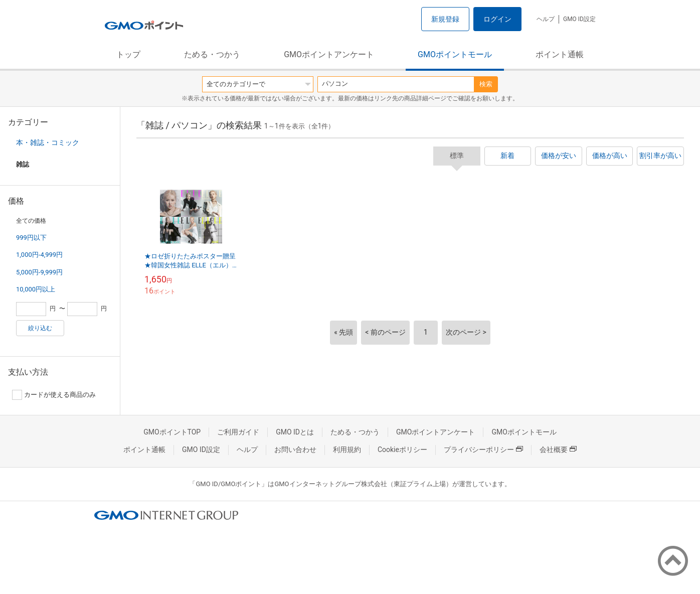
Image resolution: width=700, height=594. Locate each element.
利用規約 (347, 450)
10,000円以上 (36, 289)
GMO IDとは (295, 432)
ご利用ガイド (238, 432)
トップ (128, 54)
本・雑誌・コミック (48, 142)
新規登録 (445, 19)
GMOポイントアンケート (329, 54)
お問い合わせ (295, 450)
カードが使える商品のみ (54, 395)
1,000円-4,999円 (39, 255)
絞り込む (40, 328)
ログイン (497, 19)
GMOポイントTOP (172, 432)
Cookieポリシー (402, 450)
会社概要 (558, 450)
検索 (486, 84)
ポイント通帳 (560, 54)
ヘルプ (546, 19)
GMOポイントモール (455, 54)
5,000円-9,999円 (39, 272)
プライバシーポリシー (483, 450)
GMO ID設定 (579, 19)
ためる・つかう (212, 54)
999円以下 (31, 238)
